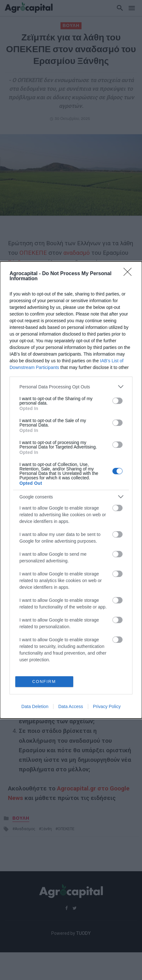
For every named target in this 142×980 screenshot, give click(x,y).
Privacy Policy (107, 706)
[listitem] (71, 387)
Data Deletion (35, 706)
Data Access (71, 706)
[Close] (130, 274)
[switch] (117, 401)
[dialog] (71, 490)
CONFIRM (44, 681)
